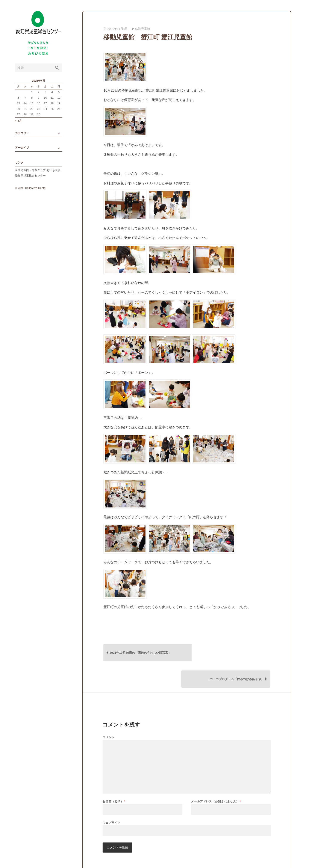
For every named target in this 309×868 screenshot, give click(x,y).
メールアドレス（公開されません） (216, 776)
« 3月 (18, 126)
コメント (109, 712)
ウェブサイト (112, 797)
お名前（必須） (114, 776)
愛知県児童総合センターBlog (39, 26)
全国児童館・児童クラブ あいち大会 (38, 176)
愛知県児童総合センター (30, 181)
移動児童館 (142, 29)
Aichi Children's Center (32, 194)
